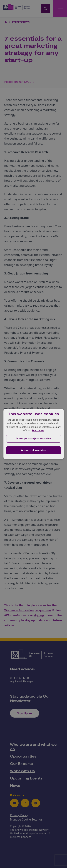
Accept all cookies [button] (33, 450)
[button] (34, 439)
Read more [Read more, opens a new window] (38, 430)
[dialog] (34, 434)
